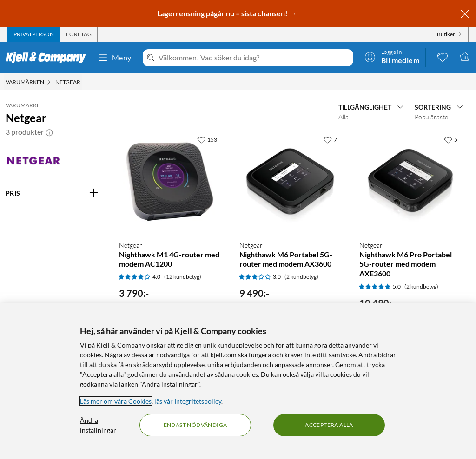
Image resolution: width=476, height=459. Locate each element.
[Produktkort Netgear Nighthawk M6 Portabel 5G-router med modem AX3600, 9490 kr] (290, 182)
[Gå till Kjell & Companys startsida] (49, 58)
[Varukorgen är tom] (465, 57)
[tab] (34, 34)
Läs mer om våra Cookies (116, 401)
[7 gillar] (330, 139)
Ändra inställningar (98, 425)
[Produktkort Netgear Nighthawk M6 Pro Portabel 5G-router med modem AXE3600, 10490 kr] (410, 182)
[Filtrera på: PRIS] (52, 193)
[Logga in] (392, 57)
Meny (114, 58)
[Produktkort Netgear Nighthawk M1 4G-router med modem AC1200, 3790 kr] (170, 182)
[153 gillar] (207, 139)
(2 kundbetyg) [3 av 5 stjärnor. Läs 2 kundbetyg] (301, 277)
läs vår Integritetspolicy (188, 401)
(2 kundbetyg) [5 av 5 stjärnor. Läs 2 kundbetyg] (421, 286)
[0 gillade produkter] (443, 57)
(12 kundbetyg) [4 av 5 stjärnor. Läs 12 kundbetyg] (183, 277)
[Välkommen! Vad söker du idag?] (254, 58)
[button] (49, 132)
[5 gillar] (451, 139)
